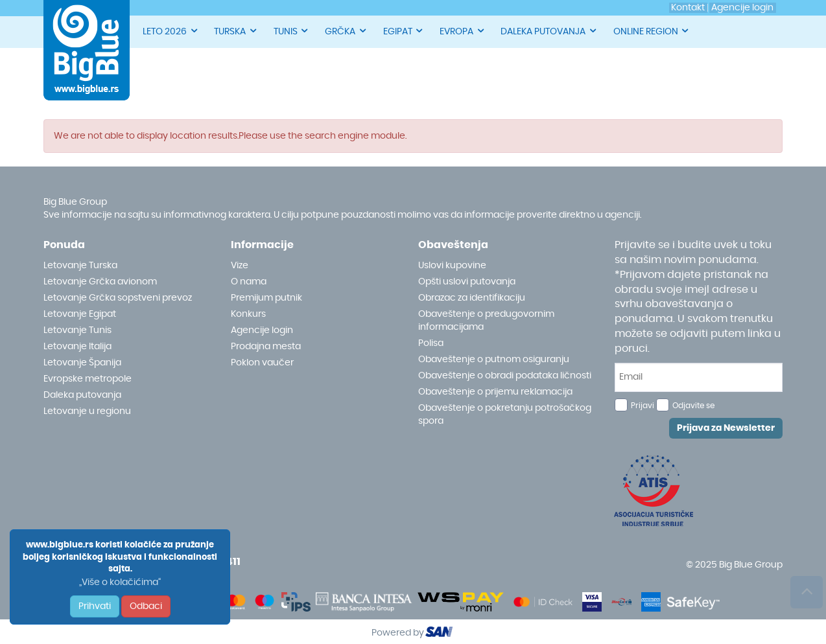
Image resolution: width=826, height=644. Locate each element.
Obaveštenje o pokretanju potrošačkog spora (505, 415)
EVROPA (463, 31)
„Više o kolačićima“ (120, 582)
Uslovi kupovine (452, 266)
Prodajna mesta (266, 347)
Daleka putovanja (82, 395)
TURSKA (236, 31)
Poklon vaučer (262, 363)
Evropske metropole (88, 379)
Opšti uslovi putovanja (467, 282)
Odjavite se (693, 406)
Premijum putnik (266, 298)
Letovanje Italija (77, 347)
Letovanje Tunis (77, 330)
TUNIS (292, 31)
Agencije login (262, 330)
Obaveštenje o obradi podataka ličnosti (505, 376)
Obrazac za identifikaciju (472, 298)
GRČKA (346, 31)
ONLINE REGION (652, 31)
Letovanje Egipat (80, 314)
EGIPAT (404, 31)
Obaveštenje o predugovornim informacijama (486, 321)
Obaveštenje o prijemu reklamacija (495, 392)
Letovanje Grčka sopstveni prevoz (118, 298)
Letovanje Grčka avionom (100, 282)
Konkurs (248, 314)
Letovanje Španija (82, 363)
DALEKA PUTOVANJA (549, 31)
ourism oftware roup (440, 634)
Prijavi (643, 406)
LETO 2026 (171, 31)
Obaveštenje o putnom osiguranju (494, 360)
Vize (240, 266)
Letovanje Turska (80, 266)
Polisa (431, 343)
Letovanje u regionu (87, 411)
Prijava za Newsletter (726, 428)
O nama (249, 282)
